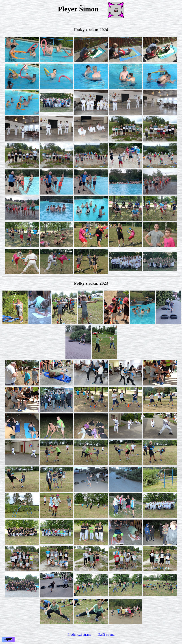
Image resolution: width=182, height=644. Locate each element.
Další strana (106, 634)
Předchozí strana (80, 634)
